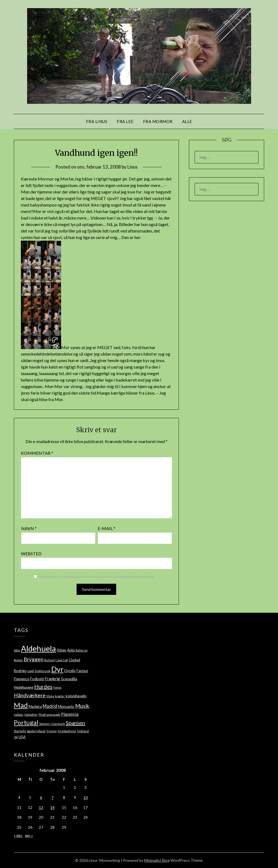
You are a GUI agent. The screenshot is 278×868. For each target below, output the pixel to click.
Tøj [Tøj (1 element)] (16, 737)
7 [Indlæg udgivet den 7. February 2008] (52, 797)
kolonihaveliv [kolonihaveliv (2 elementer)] (76, 696)
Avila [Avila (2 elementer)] (71, 650)
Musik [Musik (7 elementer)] (82, 706)
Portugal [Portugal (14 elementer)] (26, 722)
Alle (187, 121)
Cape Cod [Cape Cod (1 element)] (62, 660)
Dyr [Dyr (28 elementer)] (57, 669)
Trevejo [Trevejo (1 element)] (51, 731)
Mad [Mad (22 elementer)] (21, 705)
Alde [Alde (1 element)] (17, 650)
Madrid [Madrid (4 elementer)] (50, 706)
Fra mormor (158, 121)
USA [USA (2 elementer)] (22, 737)
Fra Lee (125, 121)
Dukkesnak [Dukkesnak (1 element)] (43, 671)
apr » (29, 835)
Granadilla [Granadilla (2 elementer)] (69, 679)
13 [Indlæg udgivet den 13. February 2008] (41, 807)
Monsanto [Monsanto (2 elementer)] (66, 706)
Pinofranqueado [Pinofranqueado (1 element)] (49, 714)
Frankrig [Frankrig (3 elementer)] (52, 679)
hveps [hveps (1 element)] (57, 687)
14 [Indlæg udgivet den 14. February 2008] (52, 807)
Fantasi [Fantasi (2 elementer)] (82, 671)
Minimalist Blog (157, 860)
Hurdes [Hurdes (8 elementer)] (43, 686)
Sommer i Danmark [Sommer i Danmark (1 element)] (52, 724)
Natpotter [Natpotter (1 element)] (31, 714)
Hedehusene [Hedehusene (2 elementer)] (24, 687)
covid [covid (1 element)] (31, 671)
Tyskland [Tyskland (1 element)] (83, 731)
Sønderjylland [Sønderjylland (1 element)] (36, 731)
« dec (18, 835)
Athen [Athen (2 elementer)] (61, 650)
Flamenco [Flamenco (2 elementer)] (22, 679)
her (150, 218)
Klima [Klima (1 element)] (50, 696)
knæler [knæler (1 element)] (60, 696)
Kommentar (37, 453)
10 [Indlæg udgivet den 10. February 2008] (86, 797)
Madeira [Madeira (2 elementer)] (35, 706)
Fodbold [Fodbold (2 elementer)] (37, 679)
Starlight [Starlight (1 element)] (20, 731)
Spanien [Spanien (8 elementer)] (75, 723)
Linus (132, 167)
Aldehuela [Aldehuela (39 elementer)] (38, 648)
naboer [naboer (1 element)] (19, 714)
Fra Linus (97, 121)
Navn (29, 528)
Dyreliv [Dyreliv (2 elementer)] (70, 671)
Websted (31, 554)
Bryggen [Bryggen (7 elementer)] (34, 659)
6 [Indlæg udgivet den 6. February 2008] (41, 797)
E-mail (107, 528)
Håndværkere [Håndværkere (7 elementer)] (30, 695)
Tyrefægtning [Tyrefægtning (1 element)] (67, 731)
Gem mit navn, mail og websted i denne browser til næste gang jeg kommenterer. (97, 577)
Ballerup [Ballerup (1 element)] (81, 650)
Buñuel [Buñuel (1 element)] (49, 660)
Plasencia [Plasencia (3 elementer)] (70, 714)
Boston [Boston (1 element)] (18, 660)
